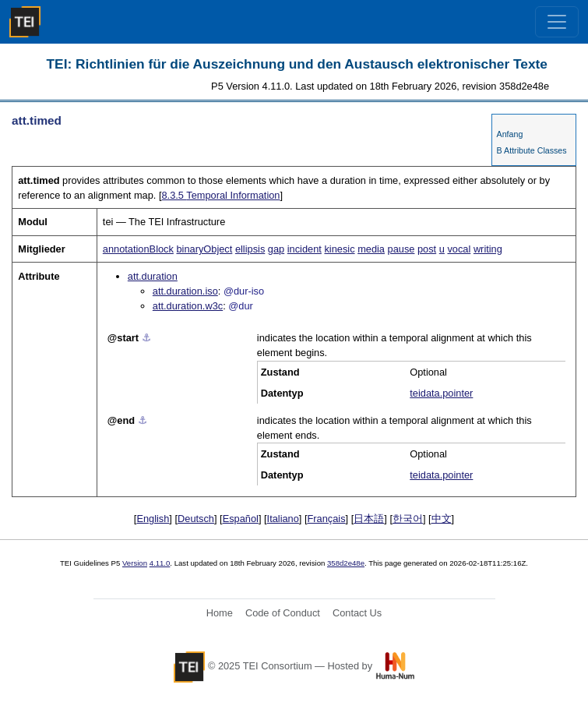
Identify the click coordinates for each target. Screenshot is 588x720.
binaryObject (204, 249)
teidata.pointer (441, 393)
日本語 (369, 519)
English (153, 519)
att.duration (153, 276)
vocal (459, 249)
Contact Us (357, 613)
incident (305, 249)
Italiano (283, 519)
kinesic (339, 249)
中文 (442, 519)
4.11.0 (160, 563)
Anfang (510, 134)
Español (241, 519)
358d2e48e (346, 563)
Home (220, 613)
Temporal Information (220, 195)
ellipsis (250, 249)
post (427, 249)
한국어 (408, 519)
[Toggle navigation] (557, 22)
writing (488, 249)
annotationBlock (138, 249)
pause (401, 249)
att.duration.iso (185, 291)
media (371, 249)
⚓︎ (146, 338)
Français (327, 519)
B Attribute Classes (532, 150)
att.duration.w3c (188, 306)
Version (135, 563)
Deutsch (196, 519)
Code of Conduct (283, 613)
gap (276, 249)
